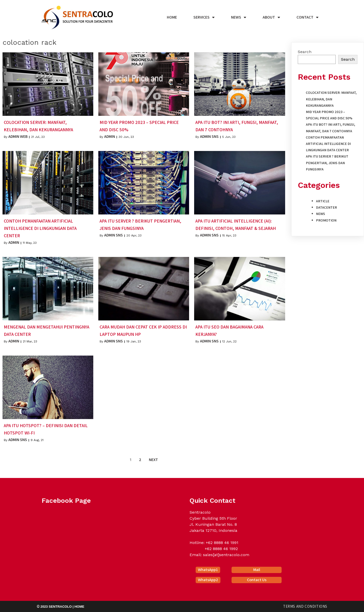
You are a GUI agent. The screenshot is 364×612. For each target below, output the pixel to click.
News (321, 214)
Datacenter (326, 207)
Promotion (326, 220)
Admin (110, 136)
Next (153, 460)
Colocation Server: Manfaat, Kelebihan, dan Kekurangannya (331, 99)
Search (305, 52)
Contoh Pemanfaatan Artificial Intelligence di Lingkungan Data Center (328, 144)
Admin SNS (209, 136)
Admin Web (18, 136)
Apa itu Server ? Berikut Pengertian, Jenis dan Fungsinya (327, 163)
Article (323, 201)
